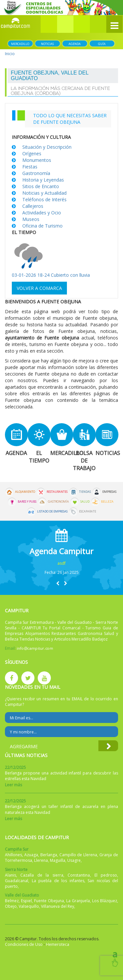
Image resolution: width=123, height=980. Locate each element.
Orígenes (32, 153)
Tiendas (85, 492)
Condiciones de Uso (24, 944)
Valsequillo (29, 906)
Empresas (109, 492)
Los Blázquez (105, 901)
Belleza (107, 502)
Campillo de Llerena (78, 855)
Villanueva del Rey (58, 906)
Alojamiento (25, 492)
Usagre (74, 860)
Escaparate (88, 512)
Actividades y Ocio (42, 213)
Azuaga (31, 855)
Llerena (41, 860)
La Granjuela (78, 901)
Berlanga (49, 855)
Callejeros (33, 206)
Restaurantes (57, 492)
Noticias (47, 44)
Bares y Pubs (27, 502)
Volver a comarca (39, 288)
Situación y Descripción (47, 147)
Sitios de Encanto (41, 186)
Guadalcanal (17, 881)
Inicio (10, 54)
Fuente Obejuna (49, 901)
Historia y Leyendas (43, 180)
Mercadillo (20, 44)
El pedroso (106, 875)
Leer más (13, 785)
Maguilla (58, 860)
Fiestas (30, 167)
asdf (61, 563)
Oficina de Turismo (42, 226)
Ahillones (13, 855)
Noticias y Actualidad (44, 193)
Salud (85, 502)
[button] (65, 24)
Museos (31, 219)
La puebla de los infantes (58, 881)
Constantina (79, 875)
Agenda (75, 44)
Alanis (10, 875)
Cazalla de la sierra (42, 875)
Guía (102, 44)
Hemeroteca (58, 944)
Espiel (26, 901)
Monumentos (37, 160)
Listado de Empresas (52, 512)
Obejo (11, 906)
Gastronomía (36, 173)
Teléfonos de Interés (44, 199)
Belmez (12, 901)
